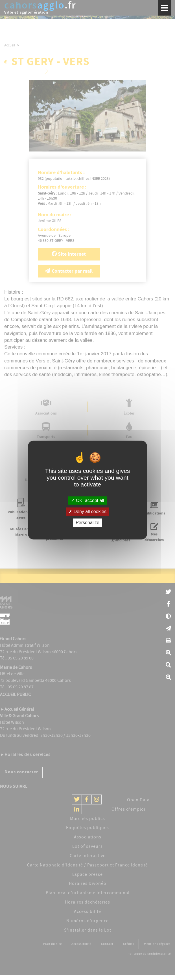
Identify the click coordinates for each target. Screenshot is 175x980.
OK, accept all (87, 500)
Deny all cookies (88, 512)
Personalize (88, 523)
